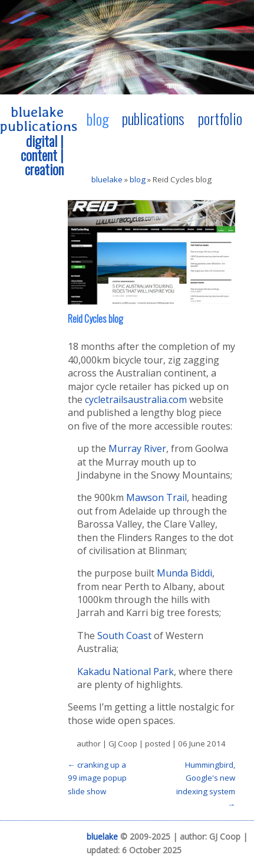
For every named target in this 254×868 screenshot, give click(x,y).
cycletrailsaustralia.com (136, 399)
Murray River (137, 448)
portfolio (220, 118)
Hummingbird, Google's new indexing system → (206, 785)
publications (153, 118)
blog (98, 119)
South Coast (124, 636)
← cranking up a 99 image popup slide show (97, 778)
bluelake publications (39, 119)
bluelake (107, 179)
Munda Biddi (184, 573)
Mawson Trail (156, 497)
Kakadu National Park (126, 672)
